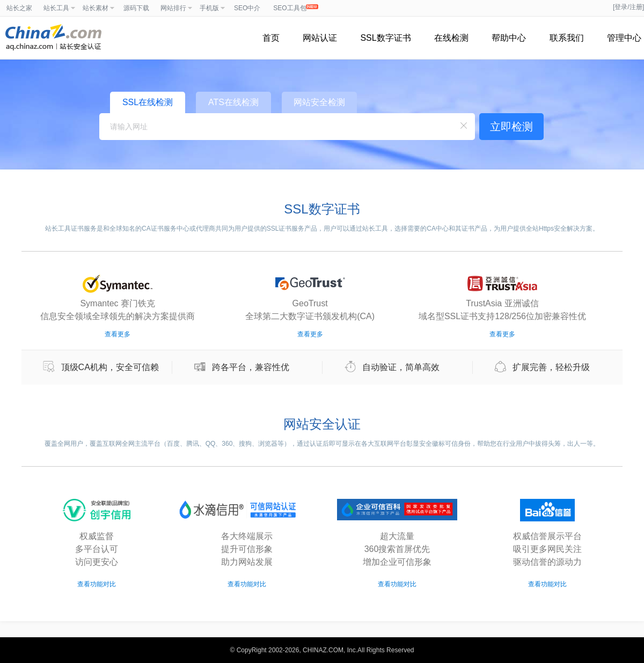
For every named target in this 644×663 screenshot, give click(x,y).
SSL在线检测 (148, 102)
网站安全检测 (319, 102)
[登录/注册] (628, 7)
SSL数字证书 (385, 38)
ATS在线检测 (233, 102)
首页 (271, 38)
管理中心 (624, 38)
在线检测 (451, 38)
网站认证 (320, 38)
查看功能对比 (97, 584)
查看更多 (118, 334)
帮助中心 (509, 38)
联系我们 (567, 38)
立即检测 (511, 127)
